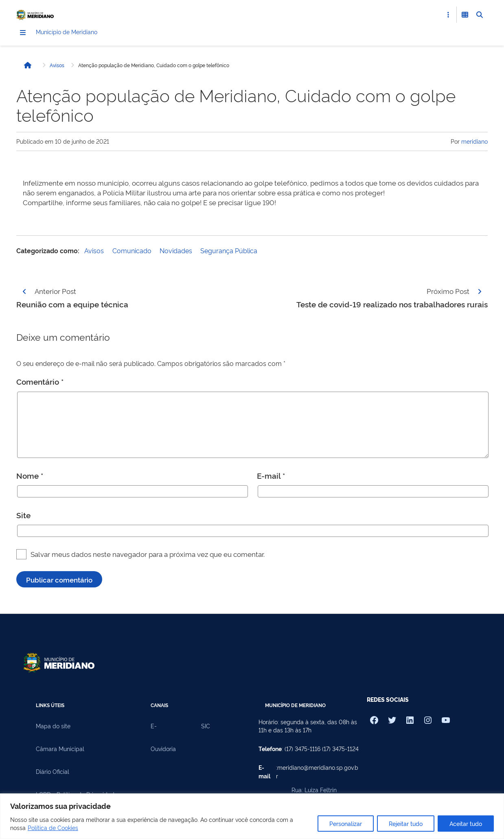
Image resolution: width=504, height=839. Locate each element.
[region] (252, 816)
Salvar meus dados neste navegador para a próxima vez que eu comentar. (148, 555)
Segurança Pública (229, 251)
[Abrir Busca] (480, 15)
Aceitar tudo (466, 823)
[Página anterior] (24, 292)
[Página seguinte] (480, 292)
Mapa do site (53, 727)
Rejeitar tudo (406, 823)
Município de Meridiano (80, 33)
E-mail (271, 477)
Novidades (176, 251)
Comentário (40, 383)
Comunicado (132, 251)
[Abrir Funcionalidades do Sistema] (465, 15)
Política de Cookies (53, 827)
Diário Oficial (53, 773)
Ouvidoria (163, 750)
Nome (30, 477)
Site (23, 516)
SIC (206, 727)
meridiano (474, 142)
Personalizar (346, 823)
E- (154, 727)
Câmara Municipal (60, 750)
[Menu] (23, 34)
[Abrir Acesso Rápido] (448, 15)
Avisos (57, 66)
